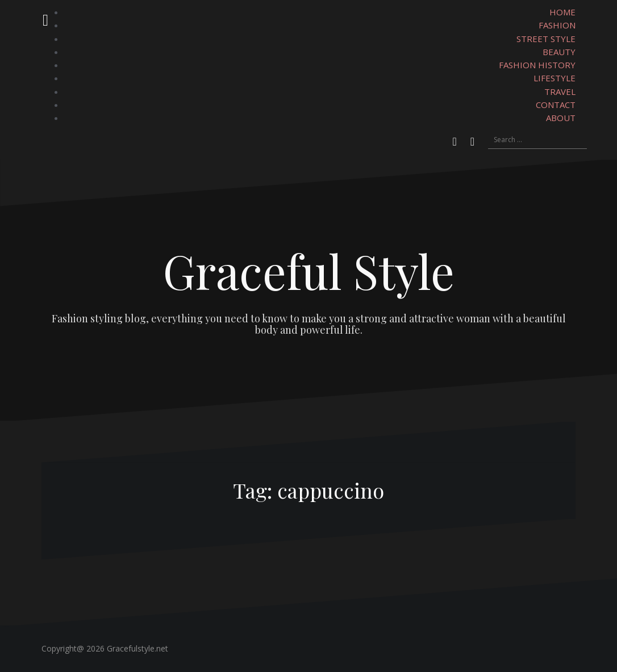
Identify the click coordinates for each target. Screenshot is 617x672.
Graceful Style (309, 271)
